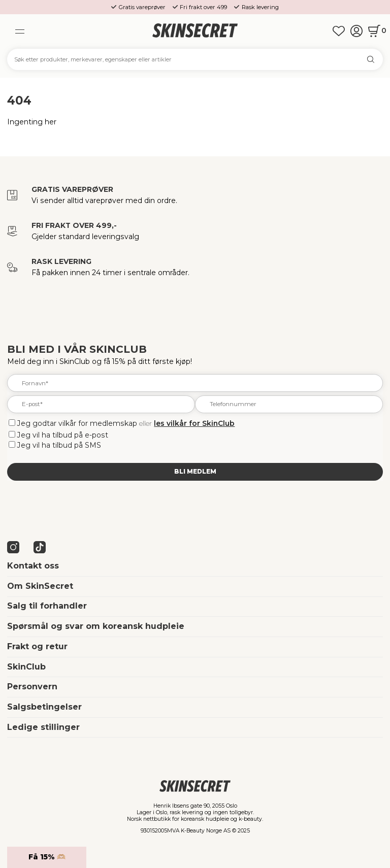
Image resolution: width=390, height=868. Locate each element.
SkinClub (26, 667)
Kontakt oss (33, 566)
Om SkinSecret (40, 586)
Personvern (32, 687)
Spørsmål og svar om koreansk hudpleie (96, 626)
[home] (195, 31)
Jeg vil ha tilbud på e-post (63, 435)
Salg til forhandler (47, 606)
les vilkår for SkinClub (194, 423)
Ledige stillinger (43, 727)
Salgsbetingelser (44, 707)
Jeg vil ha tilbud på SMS (59, 445)
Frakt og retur (37, 646)
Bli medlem (195, 472)
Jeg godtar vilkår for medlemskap (77, 423)
